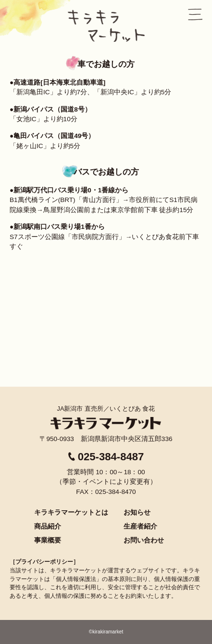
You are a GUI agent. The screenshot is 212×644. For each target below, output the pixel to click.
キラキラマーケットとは (71, 512)
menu (195, 14)
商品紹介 (48, 526)
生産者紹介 (140, 526)
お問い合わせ (144, 540)
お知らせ (137, 512)
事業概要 (48, 540)
